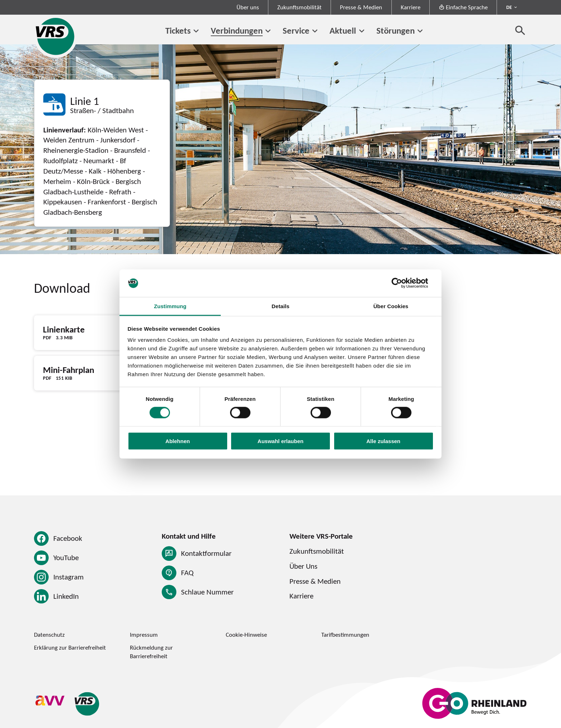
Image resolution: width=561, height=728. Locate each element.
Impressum (144, 635)
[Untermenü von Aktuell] (361, 31)
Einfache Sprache (463, 7)
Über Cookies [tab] (391, 306)
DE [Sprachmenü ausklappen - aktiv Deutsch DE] (509, 7)
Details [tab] (280, 306)
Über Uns (303, 566)
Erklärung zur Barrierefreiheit (70, 647)
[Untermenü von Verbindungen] (268, 31)
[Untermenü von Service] (315, 31)
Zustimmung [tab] (170, 306)
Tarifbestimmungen (345, 635)
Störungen (396, 30)
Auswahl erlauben (280, 441)
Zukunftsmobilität (299, 7)
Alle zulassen (383, 441)
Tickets (178, 30)
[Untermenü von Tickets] (196, 31)
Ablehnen (177, 441)
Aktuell (343, 30)
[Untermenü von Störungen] (420, 31)
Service (296, 30)
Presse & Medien (361, 7)
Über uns (248, 7)
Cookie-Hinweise (246, 635)
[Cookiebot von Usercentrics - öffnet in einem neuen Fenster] (402, 283)
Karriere (411, 7)
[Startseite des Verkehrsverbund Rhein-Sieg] (56, 36)
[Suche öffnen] (520, 30)
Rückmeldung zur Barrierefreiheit (151, 652)
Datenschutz (49, 635)
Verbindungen (237, 30)
